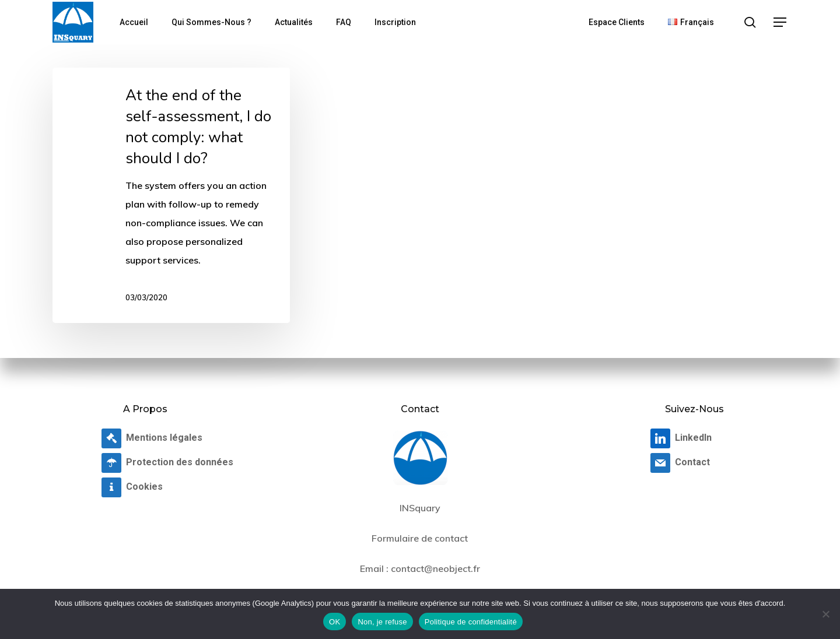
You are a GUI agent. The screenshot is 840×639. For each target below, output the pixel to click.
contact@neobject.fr (435, 568)
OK (335, 622)
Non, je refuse (382, 622)
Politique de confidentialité (471, 622)
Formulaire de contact (420, 538)
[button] (780, 22)
